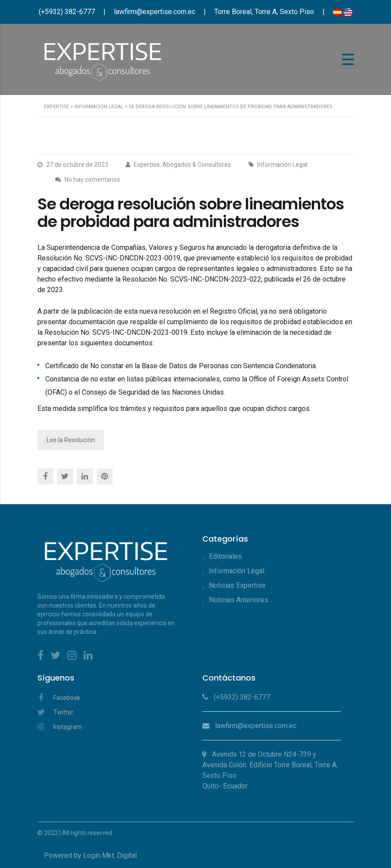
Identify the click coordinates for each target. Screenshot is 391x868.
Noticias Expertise (237, 585)
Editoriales (225, 556)
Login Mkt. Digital (110, 855)
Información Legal (237, 571)
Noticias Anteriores (239, 600)
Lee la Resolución (71, 440)
